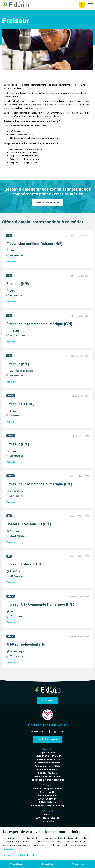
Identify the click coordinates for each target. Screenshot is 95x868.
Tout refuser (16, 864)
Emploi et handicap (47, 773)
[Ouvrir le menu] (91, 5)
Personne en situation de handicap (47, 806)
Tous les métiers (9, 15)
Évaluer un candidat (48, 799)
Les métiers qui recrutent (48, 763)
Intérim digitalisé (47, 802)
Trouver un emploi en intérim (48, 756)
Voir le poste (14, 262)
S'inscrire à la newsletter (48, 739)
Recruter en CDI (48, 792)
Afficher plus (9, 850)
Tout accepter (79, 864)
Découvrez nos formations (47, 202)
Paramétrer (48, 864)
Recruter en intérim (48, 795)
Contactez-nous (48, 700)
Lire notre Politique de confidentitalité (19, 855)
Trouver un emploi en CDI (48, 759)
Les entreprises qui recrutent (48, 776)
